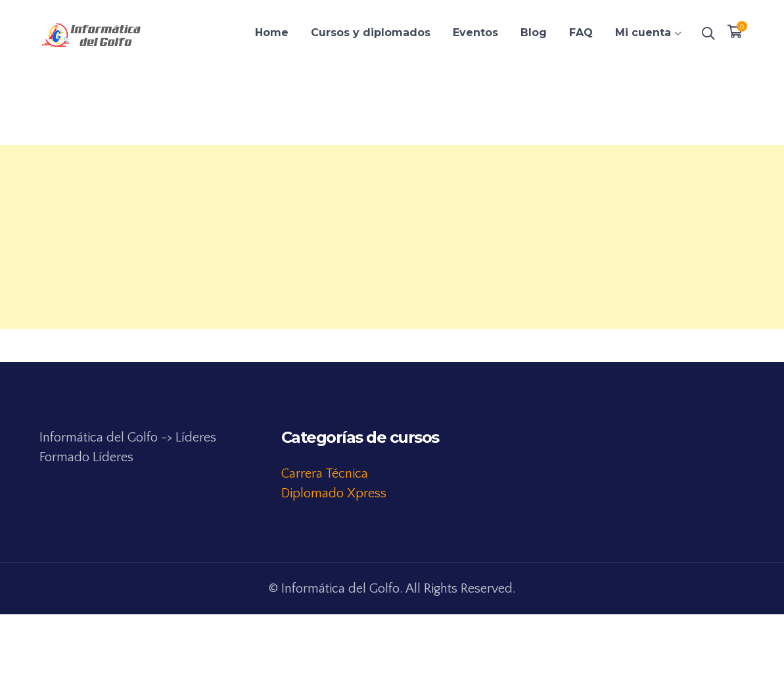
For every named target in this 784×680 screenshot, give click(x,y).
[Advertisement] (392, 237)
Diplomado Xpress (334, 493)
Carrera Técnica (325, 474)
